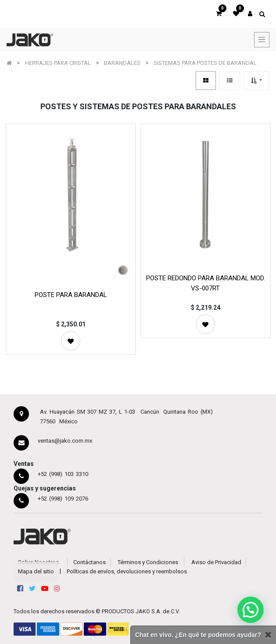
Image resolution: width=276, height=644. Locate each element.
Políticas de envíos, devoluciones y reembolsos (127, 571)
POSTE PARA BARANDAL (71, 295)
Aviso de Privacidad (216, 562)
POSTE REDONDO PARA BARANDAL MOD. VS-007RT (206, 283)
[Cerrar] (268, 635)
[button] (256, 80)
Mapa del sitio (36, 571)
